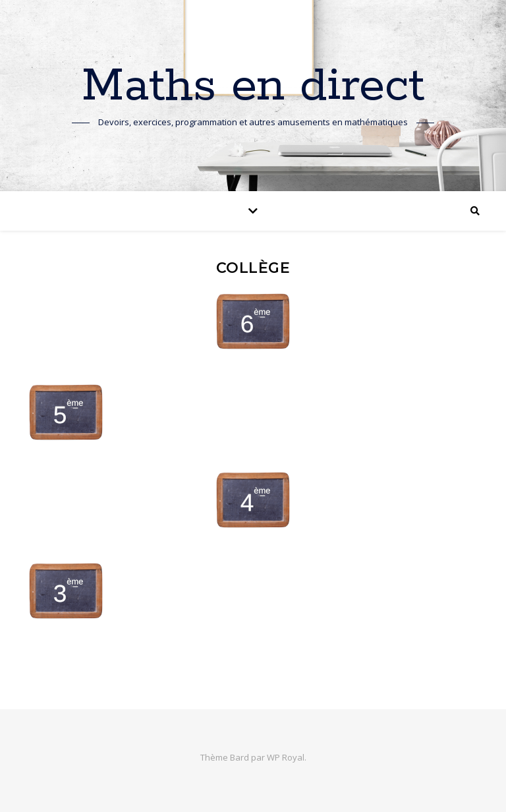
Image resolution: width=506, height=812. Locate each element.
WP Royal (286, 757)
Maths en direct (253, 87)
